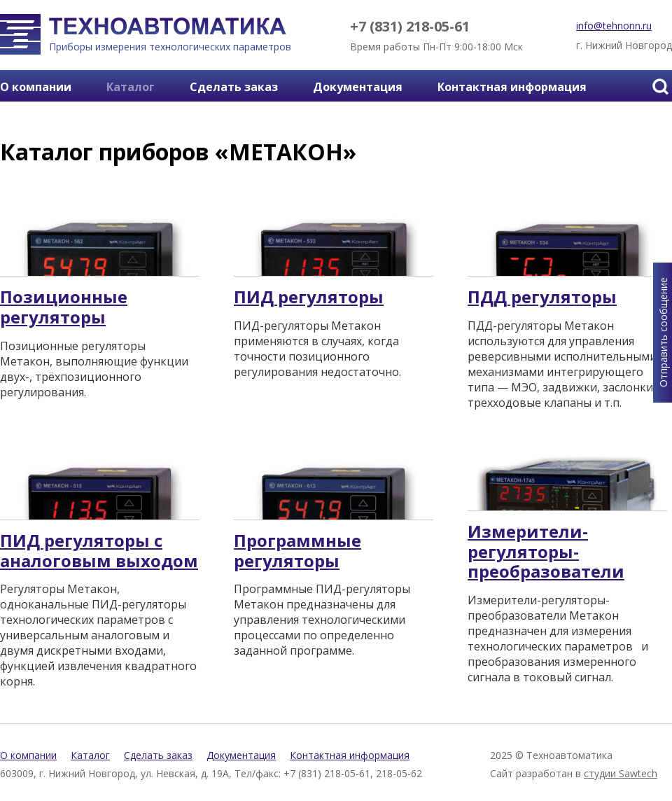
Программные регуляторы (297, 551)
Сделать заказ (234, 87)
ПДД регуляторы (542, 297)
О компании (36, 87)
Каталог (131, 87)
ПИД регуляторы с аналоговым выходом (99, 551)
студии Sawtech (621, 773)
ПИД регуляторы (309, 297)
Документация (358, 87)
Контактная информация (512, 87)
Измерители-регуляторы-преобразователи (546, 552)
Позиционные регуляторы (64, 307)
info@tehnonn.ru (614, 26)
